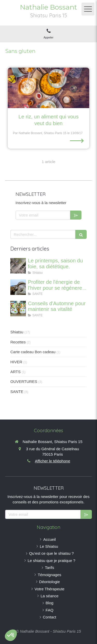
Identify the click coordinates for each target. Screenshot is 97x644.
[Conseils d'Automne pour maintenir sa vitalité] (18, 309)
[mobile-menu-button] (88, 9)
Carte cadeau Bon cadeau (33, 352)
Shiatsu (17, 332)
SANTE (17, 392)
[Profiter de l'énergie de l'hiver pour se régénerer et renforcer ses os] (18, 287)
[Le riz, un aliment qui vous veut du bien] (48, 88)
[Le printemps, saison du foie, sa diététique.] (18, 266)
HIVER (16, 362)
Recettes (18, 342)
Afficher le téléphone (53, 461)
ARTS (16, 372)
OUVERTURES (24, 381)
